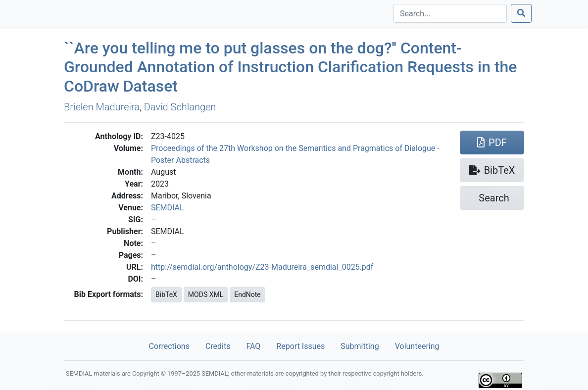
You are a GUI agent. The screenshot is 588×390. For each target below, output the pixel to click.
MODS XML (206, 294)
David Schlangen (180, 107)
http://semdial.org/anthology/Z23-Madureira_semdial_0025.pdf (262, 267)
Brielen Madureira (102, 107)
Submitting (360, 346)
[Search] (450, 13)
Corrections (169, 346)
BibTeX (166, 294)
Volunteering (417, 346)
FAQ (253, 346)
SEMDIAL (168, 208)
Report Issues (300, 346)
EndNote (247, 294)
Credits (218, 346)
